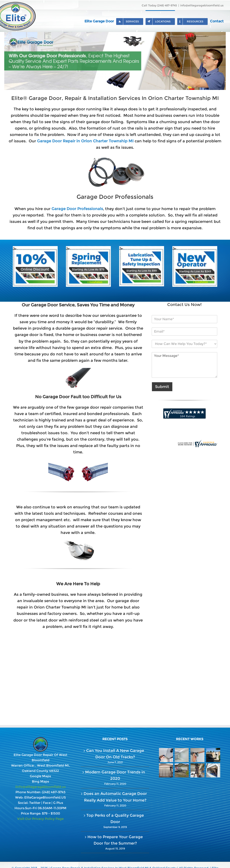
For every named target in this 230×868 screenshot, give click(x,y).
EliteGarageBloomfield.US (45, 797)
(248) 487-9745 (54, 792)
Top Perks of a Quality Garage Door (115, 819)
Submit (162, 387)
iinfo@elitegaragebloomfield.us (41, 787)
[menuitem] (100, 21)
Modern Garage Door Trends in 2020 (115, 775)
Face (47, 803)
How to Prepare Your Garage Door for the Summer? (115, 840)
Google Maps (40, 776)
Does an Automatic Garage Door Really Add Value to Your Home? (115, 797)
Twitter (35, 803)
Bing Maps (41, 781)
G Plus (58, 803)
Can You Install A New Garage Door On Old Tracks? (115, 754)
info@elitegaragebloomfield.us (202, 5)
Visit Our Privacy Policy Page (40, 819)
